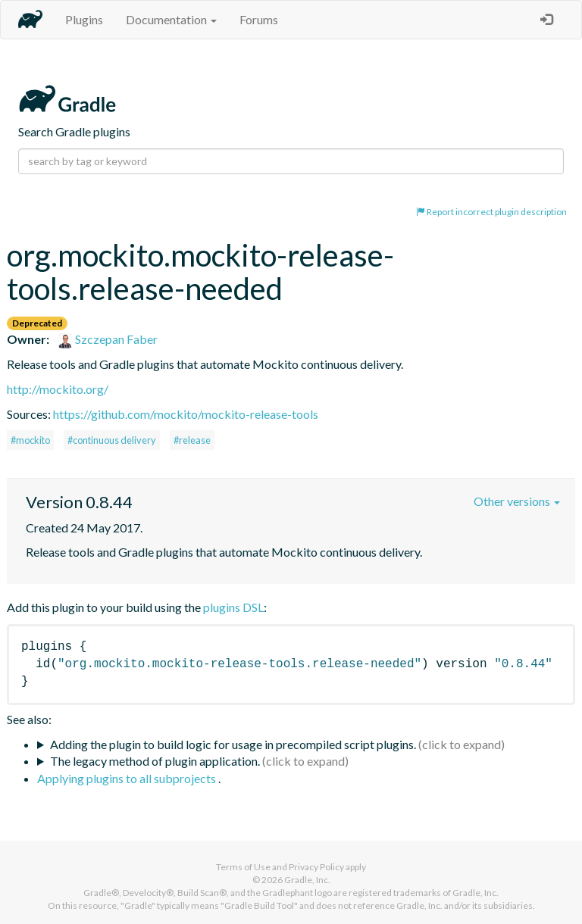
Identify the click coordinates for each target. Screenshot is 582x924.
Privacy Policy (316, 867)
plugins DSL (233, 607)
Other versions (517, 501)
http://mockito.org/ (58, 389)
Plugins (84, 19)
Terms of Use (243, 867)
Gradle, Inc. (307, 880)
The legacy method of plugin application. (155, 761)
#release (192, 440)
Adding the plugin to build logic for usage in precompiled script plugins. (233, 744)
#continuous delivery (112, 440)
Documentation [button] (171, 19)
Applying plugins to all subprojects (128, 778)
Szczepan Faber (108, 339)
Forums (259, 19)
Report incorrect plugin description (491, 212)
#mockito (30, 440)
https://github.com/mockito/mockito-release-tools (186, 414)
